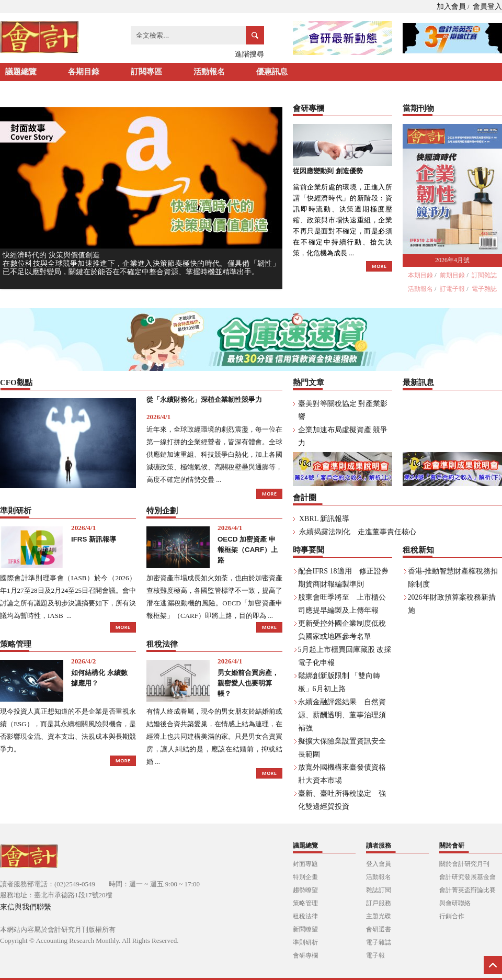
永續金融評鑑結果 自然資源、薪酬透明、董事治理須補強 (342, 715)
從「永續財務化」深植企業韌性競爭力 (204, 399)
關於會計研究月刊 (464, 864)
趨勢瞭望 (305, 890)
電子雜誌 (484, 289)
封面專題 (305, 864)
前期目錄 (452, 275)
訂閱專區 (146, 72)
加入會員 (451, 7)
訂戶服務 (379, 903)
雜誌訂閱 (379, 890)
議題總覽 (21, 72)
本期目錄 (420, 275)
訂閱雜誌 (484, 275)
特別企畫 (305, 877)
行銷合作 (452, 916)
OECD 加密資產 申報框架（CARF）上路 (248, 550)
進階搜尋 (249, 54)
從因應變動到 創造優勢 (328, 171)
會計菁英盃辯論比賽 (467, 890)
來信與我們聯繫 (26, 907)
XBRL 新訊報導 (324, 519)
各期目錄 (84, 72)
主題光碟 (379, 916)
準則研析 (305, 942)
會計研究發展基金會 (467, 877)
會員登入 (487, 7)
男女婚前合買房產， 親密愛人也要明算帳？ (248, 683)
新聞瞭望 (305, 929)
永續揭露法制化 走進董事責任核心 (358, 532)
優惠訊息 (272, 72)
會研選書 (379, 929)
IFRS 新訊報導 (94, 539)
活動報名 (209, 72)
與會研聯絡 (455, 903)
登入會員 (379, 864)
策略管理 (305, 903)
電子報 (375, 955)
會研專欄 (305, 955)
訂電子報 (452, 289)
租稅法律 (305, 916)
